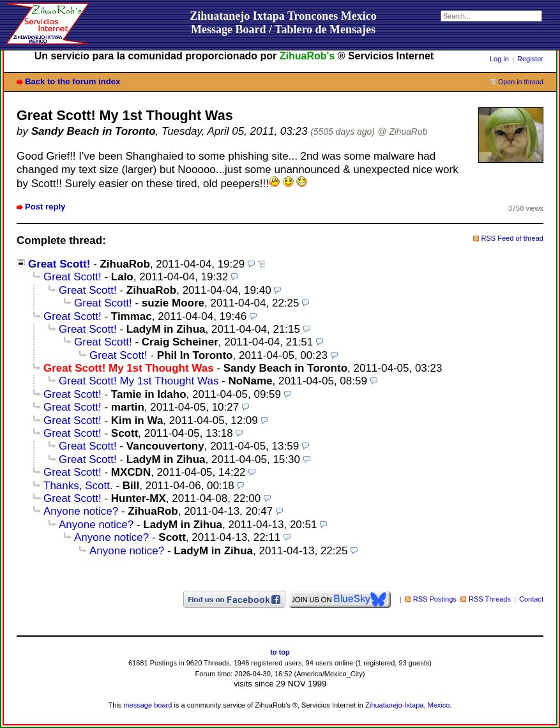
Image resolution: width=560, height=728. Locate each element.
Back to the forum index (72, 81)
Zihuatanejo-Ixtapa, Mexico (407, 705)
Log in (499, 59)
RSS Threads (490, 599)
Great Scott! (59, 264)
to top (280, 652)
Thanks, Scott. (78, 486)
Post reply (45, 207)
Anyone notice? (81, 511)
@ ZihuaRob (403, 132)
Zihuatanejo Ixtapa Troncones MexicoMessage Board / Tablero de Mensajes (283, 23)
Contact (531, 599)
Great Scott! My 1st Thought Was (139, 381)
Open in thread (521, 82)
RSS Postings (435, 599)
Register (530, 59)
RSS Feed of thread (513, 238)
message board (148, 705)
